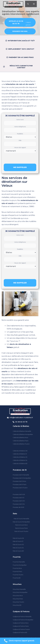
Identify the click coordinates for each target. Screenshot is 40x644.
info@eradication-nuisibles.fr (21, 418)
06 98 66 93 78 (21, 422)
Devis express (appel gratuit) (19, 641)
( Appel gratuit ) (19, 23)
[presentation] (20, 157)
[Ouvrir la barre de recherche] (28, 4)
